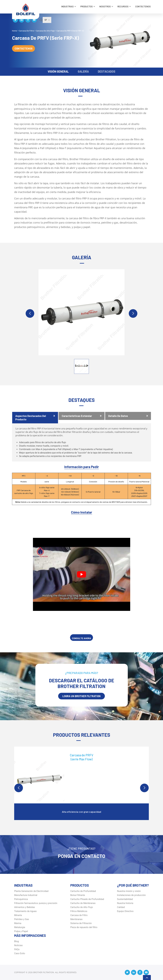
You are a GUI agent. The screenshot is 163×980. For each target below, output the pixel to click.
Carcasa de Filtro (79, 915)
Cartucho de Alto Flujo (82, 907)
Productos (87, 6)
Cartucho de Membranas (83, 903)
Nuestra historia (125, 903)
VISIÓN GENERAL (58, 71)
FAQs (17, 949)
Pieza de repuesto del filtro (84, 927)
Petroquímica (21, 899)
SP (47, 20)
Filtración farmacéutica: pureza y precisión (36, 903)
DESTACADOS (107, 71)
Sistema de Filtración (81, 923)
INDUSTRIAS (67, 6)
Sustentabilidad (125, 899)
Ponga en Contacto (82, 856)
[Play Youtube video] (82, 574)
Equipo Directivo (125, 911)
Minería (18, 915)
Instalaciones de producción (131, 895)
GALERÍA (83, 71)
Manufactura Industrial (26, 895)
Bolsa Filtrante (78, 895)
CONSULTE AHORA (81, 638)
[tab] (35, 418)
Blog (16, 941)
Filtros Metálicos (79, 911)
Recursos (123, 6)
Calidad (121, 907)
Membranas (76, 919)
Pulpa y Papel (21, 931)
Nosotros (105, 6)
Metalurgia (20, 927)
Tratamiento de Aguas (25, 911)
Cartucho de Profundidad (83, 891)
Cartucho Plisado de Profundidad (87, 899)
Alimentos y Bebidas (25, 907)
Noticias (18, 945)
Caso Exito (20, 953)
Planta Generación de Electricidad (31, 891)
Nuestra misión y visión (129, 891)
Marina (18, 923)
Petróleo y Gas (22, 919)
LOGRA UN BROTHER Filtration (81, 696)
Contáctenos (143, 6)
